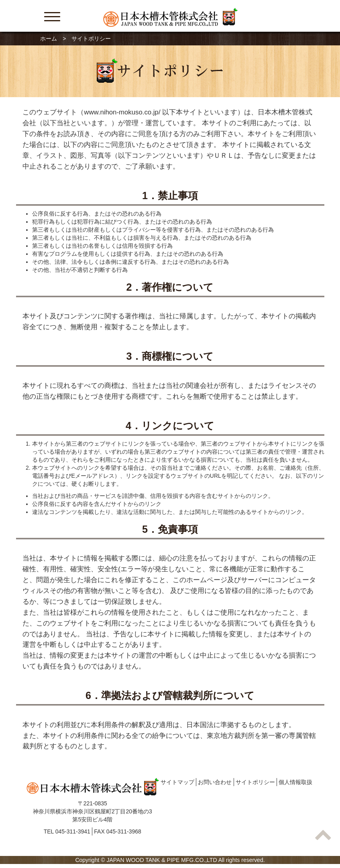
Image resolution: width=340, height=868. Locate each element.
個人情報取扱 (295, 782)
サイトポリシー (255, 782)
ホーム (49, 39)
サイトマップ (177, 782)
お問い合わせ (215, 782)
